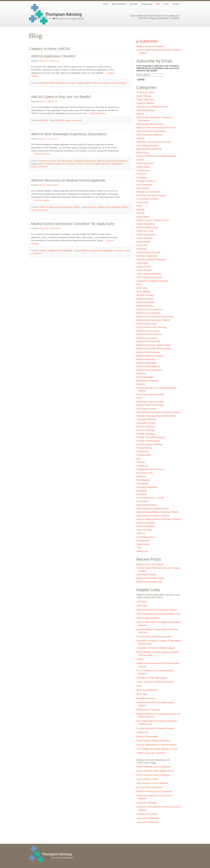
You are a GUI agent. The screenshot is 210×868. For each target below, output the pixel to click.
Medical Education (145, 299)
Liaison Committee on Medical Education (155, 682)
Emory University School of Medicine (153, 775)
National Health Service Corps (150, 405)
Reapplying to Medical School (150, 469)
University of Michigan (147, 803)
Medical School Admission (61, 207)
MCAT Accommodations (147, 690)
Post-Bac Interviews (146, 434)
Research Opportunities (147, 736)
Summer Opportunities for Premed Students (157, 745)
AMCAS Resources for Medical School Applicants (68, 180)
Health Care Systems (146, 235)
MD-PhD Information (146, 698)
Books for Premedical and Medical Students (157, 156)
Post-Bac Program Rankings (150, 444)
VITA (139, 548)
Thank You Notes (144, 530)
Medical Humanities (145, 302)
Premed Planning (144, 448)
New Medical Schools (146, 409)
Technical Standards (146, 526)
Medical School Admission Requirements (155, 317)
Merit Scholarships (145, 377)
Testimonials (147, 4)
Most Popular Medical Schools (150, 394)
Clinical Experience (145, 163)
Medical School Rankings (148, 352)
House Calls (142, 245)
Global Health (143, 217)
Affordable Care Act (145, 110)
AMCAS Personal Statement (150, 135)
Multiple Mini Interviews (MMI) (150, 402)
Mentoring (141, 374)
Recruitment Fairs (145, 473)
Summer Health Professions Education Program (158, 519)
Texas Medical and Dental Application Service (157, 749)
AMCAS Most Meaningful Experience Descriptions (69, 134)
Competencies (143, 170)
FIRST (140, 206)
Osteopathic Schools (146, 423)
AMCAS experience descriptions (61, 164)
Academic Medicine (145, 103)
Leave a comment (118, 83)
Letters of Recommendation (149, 274)
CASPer (140, 160)
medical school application (102, 251)
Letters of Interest (145, 270)
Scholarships (142, 483)
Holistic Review (143, 242)
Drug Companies (144, 185)
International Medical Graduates (151, 260)
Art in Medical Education (148, 145)
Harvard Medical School (147, 227)
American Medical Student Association (154, 637)
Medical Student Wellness (148, 366)
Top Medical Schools (146, 537)
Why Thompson (119, 4)
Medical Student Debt (146, 363)
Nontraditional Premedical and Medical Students (159, 412)
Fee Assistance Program (148, 199)
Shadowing (142, 491)
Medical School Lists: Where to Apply (153, 345)
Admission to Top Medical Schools (152, 107)
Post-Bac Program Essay (148, 441)
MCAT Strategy (143, 292)
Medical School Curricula (148, 331)
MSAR (77, 207)
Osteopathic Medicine (146, 419)
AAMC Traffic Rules (145, 100)
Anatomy (141, 138)
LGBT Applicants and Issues (149, 277)
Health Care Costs (145, 231)
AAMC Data (142, 606)
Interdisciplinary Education (149, 252)
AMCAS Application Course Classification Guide (158, 614)
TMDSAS (141, 533)
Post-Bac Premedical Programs (151, 437)
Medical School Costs (146, 324)
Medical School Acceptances (150, 309)
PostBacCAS (142, 732)
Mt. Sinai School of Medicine (150, 787)
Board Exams (143, 153)
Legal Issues (142, 263)
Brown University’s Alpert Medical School (155, 771)
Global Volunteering (145, 224)
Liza (57, 61)
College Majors (143, 167)
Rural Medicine (143, 480)
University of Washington (148, 818)
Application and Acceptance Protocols (154, 142)
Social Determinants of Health (150, 498)
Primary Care (143, 452)
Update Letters (143, 544)
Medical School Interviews (148, 341)
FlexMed (140, 210)
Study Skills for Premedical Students (153, 516)
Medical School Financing (148, 710)
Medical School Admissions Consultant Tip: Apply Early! (73, 224)
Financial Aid (142, 203)
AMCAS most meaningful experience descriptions (100, 164)
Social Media (142, 501)
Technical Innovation (146, 523)
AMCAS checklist (100, 83)
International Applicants (147, 256)
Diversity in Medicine (146, 181)
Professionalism (144, 455)
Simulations (142, 494)
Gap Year (141, 213)
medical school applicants (109, 207)
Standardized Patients (147, 505)
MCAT (139, 284)
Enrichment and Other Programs (151, 195)
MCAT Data (142, 694)
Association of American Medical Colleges (156, 648)
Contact (176, 4)
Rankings (141, 462)
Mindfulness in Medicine (148, 381)
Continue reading (99, 113)
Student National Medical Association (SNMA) (157, 512)
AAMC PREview (144, 96)
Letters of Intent (144, 267)
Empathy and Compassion (149, 192)
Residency (141, 476)
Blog (158, 4)
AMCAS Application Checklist (53, 56)
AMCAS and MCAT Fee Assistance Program (157, 610)
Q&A (139, 459)
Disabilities (141, 177)
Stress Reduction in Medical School (153, 509)
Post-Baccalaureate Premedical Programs (156, 728)
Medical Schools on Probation (150, 46)
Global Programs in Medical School (153, 220)
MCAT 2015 (142, 288)
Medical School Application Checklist (153, 320)
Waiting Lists (142, 551)
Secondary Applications (147, 487)
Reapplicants (142, 466)
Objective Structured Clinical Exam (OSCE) (156, 416)
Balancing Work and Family (149, 149)
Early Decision (143, 188)
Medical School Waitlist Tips (149, 582)
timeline (119, 251)
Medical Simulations (146, 359)
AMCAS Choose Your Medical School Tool (156, 128)
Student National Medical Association (153, 741)
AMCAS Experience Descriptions (112, 161)
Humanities (142, 249)
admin (56, 185)
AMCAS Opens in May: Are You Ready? (61, 97)
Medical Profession (145, 306)
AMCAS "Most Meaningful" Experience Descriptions (72, 161)
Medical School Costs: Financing (152, 327)
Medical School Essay (147, 338)
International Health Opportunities (152, 678)
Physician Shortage (145, 430)
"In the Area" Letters (146, 92)
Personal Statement (146, 426)
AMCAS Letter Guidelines (148, 618)
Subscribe (149, 41)
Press (166, 4)
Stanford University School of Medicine (154, 791)
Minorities (141, 384)
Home (106, 4)
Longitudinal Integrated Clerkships (152, 281)
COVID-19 (141, 174)
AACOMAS (142, 602)
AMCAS (44, 83)
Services (134, 4)
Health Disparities (145, 238)
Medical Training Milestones (149, 370)
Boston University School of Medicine (154, 767)
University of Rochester (147, 814)
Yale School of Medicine (148, 822)
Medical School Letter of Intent (150, 578)
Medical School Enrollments (149, 334)
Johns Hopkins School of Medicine (152, 783)
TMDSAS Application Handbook (151, 753)
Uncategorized (143, 541)
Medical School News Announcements (154, 349)
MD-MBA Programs (145, 295)
